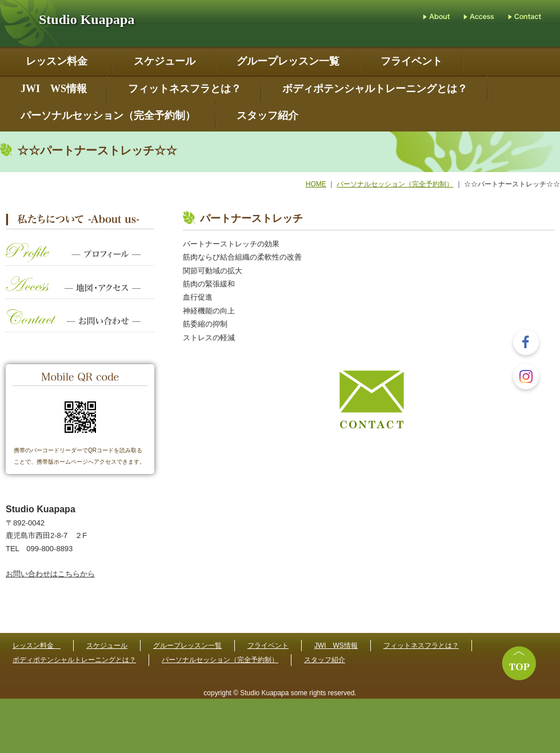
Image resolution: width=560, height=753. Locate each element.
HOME (316, 184)
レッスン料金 (59, 61)
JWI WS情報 (54, 89)
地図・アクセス (80, 293)
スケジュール (165, 61)
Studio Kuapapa (87, 19)
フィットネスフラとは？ (185, 89)
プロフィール (80, 260)
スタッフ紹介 (267, 116)
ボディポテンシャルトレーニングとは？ (375, 89)
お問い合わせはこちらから (50, 574)
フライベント (411, 61)
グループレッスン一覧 (288, 61)
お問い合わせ (80, 326)
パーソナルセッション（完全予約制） (108, 116)
